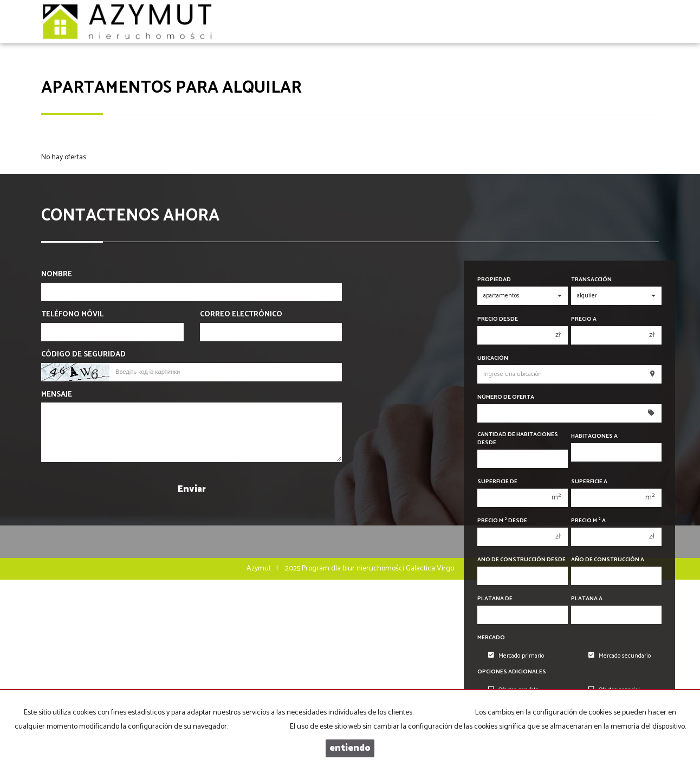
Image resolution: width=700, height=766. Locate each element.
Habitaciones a (594, 436)
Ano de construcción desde (521, 560)
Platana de (495, 599)
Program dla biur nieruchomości (354, 569)
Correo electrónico (241, 315)
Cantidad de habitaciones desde (518, 439)
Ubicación (493, 358)
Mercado (491, 638)
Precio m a (588, 521)
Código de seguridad (83, 355)
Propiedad (494, 280)
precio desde (498, 319)
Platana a (587, 599)
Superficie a (589, 482)
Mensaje (57, 395)
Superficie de (497, 482)
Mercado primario (516, 656)
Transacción (591, 280)
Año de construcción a (608, 560)
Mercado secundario (620, 656)
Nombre (57, 275)
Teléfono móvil (72, 315)
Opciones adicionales (512, 672)
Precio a (584, 319)
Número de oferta (506, 397)
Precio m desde (502, 521)
